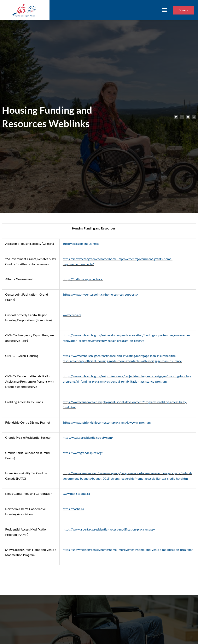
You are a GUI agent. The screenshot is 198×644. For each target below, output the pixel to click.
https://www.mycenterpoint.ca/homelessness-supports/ (100, 294)
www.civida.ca (72, 315)
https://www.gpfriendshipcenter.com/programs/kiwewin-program (107, 422)
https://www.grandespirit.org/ (83, 453)
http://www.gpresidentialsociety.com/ (88, 437)
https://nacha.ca (73, 509)
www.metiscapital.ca (76, 493)
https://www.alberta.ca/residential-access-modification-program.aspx (109, 529)
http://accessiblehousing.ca (81, 244)
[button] (164, 10)
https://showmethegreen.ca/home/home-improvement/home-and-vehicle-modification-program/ (128, 550)
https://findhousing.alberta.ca (83, 279)
